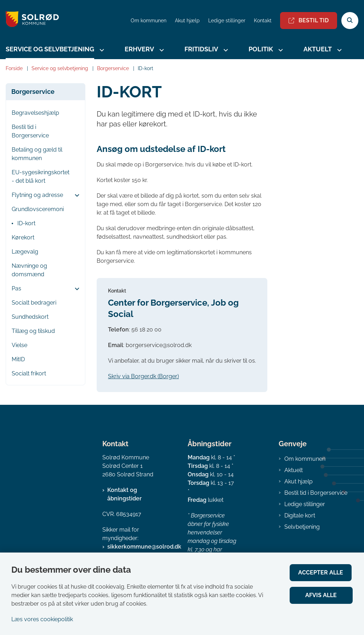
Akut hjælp (298, 481)
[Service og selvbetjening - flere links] (101, 50)
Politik (261, 49)
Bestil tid (309, 20)
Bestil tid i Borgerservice (316, 493)
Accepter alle (322, 572)
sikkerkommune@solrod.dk (144, 547)
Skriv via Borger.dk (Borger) (143, 376)
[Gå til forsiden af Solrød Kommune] (29, 20)
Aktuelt (318, 49)
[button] (75, 195)
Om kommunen (305, 459)
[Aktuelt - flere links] (339, 50)
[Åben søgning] (350, 21)
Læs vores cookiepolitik (42, 619)
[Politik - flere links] (280, 50)
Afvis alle (322, 595)
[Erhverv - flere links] (161, 50)
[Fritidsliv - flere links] (225, 50)
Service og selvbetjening (50, 49)
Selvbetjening (302, 527)
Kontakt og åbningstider (124, 494)
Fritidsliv (201, 49)
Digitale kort (300, 515)
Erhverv (139, 49)
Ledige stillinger (227, 21)
